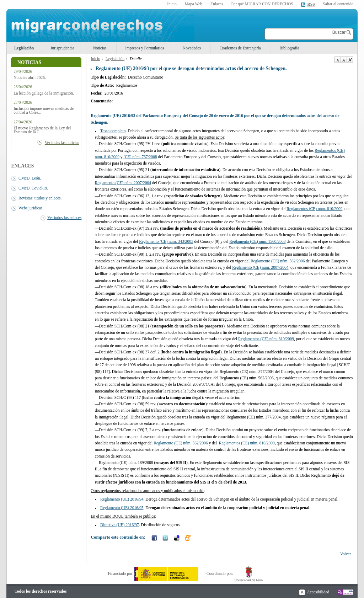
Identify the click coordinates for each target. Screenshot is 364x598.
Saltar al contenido (338, 4)
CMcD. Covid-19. (33, 188)
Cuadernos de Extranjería (240, 48)
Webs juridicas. (31, 208)
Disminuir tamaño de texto (338, 60)
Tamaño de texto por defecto (344, 60)
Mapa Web (194, 4)
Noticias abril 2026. (30, 78)
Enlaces (217, 4)
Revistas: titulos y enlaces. (40, 198)
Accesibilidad (318, 592)
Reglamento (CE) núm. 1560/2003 (257, 241)
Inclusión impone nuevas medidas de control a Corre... (44, 111)
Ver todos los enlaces (64, 218)
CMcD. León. (30, 178)
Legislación (24, 48)
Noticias (100, 48)
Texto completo (113, 131)
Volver (346, 554)
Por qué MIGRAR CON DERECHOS (262, 4)
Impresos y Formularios (144, 48)
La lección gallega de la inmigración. (44, 93)
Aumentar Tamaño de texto (350, 60)
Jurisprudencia (62, 48)
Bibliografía (289, 48)
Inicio (172, 4)
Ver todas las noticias (62, 143)
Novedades (192, 48)
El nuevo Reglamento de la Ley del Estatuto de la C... (42, 130)
